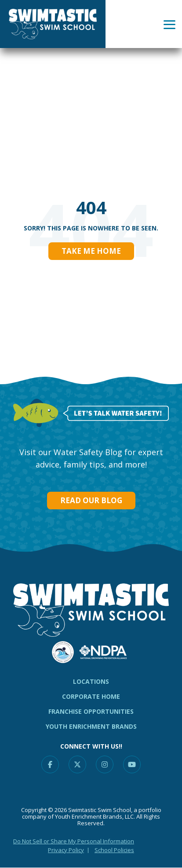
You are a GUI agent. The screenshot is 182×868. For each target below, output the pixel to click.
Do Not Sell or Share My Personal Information (74, 841)
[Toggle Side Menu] (169, 24)
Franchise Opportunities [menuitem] (91, 711)
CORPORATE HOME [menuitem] (91, 696)
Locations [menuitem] (91, 681)
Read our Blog (91, 500)
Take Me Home (91, 251)
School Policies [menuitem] (114, 850)
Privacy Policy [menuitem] (66, 850)
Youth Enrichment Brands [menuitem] (91, 726)
